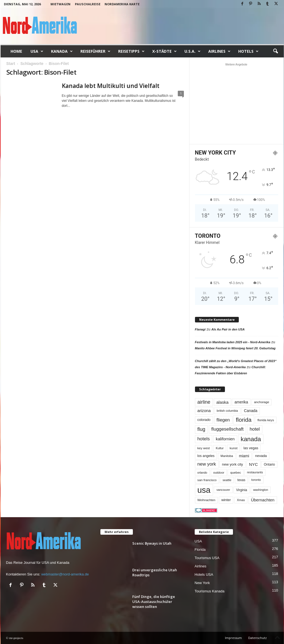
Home (16, 51)
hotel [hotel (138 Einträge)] (255, 429)
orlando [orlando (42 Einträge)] (202, 473)
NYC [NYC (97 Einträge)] (253, 464)
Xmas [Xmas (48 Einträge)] (241, 500)
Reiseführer (95, 51)
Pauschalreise (88, 4)
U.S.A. (192, 51)
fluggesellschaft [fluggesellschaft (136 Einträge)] (228, 429)
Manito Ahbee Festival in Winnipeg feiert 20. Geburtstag (235, 348)
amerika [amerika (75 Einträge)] (241, 402)
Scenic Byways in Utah (152, 543)
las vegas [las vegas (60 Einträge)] (251, 448)
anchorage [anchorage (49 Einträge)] (262, 402)
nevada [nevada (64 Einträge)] (261, 456)
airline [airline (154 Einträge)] (204, 402)
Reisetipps (131, 51)
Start (11, 64)
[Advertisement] (236, 103)
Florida (200, 550)
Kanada (62, 51)
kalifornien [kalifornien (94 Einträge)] (225, 439)
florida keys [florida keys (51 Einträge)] (266, 420)
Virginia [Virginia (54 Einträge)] (242, 490)
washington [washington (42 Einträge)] (261, 490)
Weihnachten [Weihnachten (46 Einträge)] (206, 500)
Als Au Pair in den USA (228, 329)
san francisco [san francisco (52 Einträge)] (207, 480)
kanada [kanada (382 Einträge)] (251, 439)
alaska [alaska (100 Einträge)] (222, 402)
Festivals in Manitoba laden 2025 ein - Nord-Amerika (233, 342)
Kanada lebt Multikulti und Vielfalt (111, 86)
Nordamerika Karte (122, 4)
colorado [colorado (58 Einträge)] (204, 420)
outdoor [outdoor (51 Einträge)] (219, 472)
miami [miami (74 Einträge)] (244, 456)
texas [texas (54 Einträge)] (241, 480)
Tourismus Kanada (210, 591)
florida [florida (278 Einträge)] (244, 420)
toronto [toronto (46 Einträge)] (256, 480)
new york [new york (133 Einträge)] (207, 464)
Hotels (248, 51)
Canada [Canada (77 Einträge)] (251, 411)
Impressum (233, 638)
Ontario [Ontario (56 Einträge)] (269, 464)
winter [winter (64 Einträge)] (226, 500)
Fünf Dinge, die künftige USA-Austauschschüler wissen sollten (154, 602)
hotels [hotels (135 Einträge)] (204, 439)
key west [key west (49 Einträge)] (204, 448)
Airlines (219, 51)
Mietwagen (60, 4)
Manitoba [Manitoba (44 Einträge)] (227, 456)
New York (202, 583)
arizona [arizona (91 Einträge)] (204, 411)
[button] (275, 51)
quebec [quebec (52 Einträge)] (236, 472)
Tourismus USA (207, 558)
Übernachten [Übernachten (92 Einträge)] (263, 500)
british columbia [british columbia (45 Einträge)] (227, 411)
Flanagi (200, 329)
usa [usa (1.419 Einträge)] (204, 490)
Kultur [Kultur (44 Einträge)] (220, 448)
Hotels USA (204, 574)
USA (37, 51)
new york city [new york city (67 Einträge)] (232, 464)
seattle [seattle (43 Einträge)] (227, 480)
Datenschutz (258, 638)
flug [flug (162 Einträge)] (201, 429)
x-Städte (164, 51)
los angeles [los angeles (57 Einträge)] (206, 456)
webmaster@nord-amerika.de (65, 574)
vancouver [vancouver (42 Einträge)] (223, 490)
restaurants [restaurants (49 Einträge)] (255, 472)
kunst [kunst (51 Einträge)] (234, 448)
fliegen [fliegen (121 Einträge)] (223, 420)
